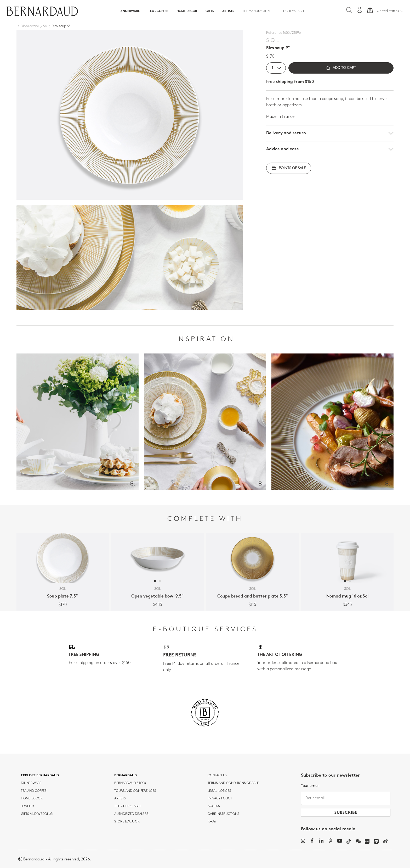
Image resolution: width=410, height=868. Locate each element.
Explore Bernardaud (40, 776)
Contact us (217, 776)
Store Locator (127, 822)
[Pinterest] (330, 841)
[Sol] (43, 26)
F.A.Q (212, 822)
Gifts (210, 11)
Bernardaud (126, 776)
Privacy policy (220, 799)
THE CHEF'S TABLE (128, 806)
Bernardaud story (130, 783)
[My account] (360, 10)
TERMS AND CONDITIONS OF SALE (233, 783)
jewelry (28, 806)
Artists (228, 11)
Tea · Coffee (158, 11)
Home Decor (187, 11)
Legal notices (219, 791)
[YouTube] (340, 841)
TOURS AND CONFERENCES (135, 791)
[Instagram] (303, 841)
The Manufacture (257, 11)
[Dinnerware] (28, 26)
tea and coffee (34, 791)
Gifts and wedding (37, 814)
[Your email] (346, 798)
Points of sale (289, 168)
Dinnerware (130, 11)
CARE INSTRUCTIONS (223, 814)
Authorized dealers (131, 814)
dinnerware (31, 783)
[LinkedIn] (321, 841)
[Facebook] (312, 841)
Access (214, 806)
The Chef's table (292, 11)
